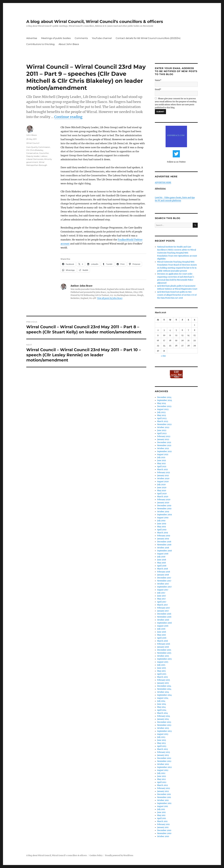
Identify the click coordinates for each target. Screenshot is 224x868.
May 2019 (161, 527)
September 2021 (164, 451)
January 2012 (163, 791)
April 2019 (162, 530)
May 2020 (162, 491)
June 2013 (161, 740)
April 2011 (162, 818)
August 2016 (163, 626)
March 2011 (162, 821)
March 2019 (163, 533)
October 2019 (163, 512)
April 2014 (162, 710)
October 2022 (163, 427)
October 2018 (163, 548)
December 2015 (164, 650)
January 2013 (163, 755)
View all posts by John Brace (110, 298)
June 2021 (162, 460)
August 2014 (163, 698)
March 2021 (162, 470)
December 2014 (164, 686)
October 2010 (163, 836)
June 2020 (162, 488)
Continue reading (68, 117)
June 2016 (162, 632)
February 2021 (164, 473)
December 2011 (164, 794)
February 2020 (164, 500)
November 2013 (164, 725)
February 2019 (164, 536)
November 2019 (164, 509)
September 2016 (164, 623)
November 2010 (164, 833)
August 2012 (163, 770)
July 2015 (161, 665)
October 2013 (163, 728)
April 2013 (162, 746)
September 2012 (164, 767)
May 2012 (161, 779)
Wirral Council (33, 143)
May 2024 (162, 403)
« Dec (163, 356)
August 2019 (163, 518)
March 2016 (163, 641)
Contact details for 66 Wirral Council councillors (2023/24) (148, 38)
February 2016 (164, 644)
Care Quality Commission (38, 147)
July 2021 (161, 457)
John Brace (31, 135)
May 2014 (161, 707)
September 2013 (164, 731)
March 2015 (162, 677)
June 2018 (162, 560)
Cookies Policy (96, 855)
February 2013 (163, 752)
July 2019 (161, 521)
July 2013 (161, 737)
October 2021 (163, 448)
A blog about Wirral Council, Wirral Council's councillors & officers (95, 21)
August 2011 (163, 806)
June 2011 (161, 812)
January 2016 (163, 647)
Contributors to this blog (40, 44)
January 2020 (163, 503)
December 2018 (164, 542)
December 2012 (164, 758)
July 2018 (161, 557)
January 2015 (163, 683)
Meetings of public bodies (56, 38)
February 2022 (164, 436)
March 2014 (162, 713)
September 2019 (164, 515)
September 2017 (164, 587)
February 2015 (164, 680)
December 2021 (164, 442)
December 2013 (164, 722)
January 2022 (163, 439)
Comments (81, 38)
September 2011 (164, 803)
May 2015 (161, 671)
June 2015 (162, 668)
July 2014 (161, 701)
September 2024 (165, 400)
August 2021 (163, 454)
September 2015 (164, 659)
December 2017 (164, 578)
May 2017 (161, 599)
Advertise (32, 38)
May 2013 (161, 743)
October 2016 (163, 620)
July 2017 (161, 593)
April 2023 (162, 418)
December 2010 (164, 830)
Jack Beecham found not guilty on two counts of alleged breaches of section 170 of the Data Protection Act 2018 (177, 295)
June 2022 (162, 430)
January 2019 (163, 539)
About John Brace (69, 44)
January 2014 (163, 719)
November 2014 (164, 689)
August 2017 (163, 590)
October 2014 (163, 692)
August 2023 (163, 409)
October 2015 (163, 656)
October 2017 (163, 584)
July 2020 (161, 485)
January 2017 (163, 611)
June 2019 (162, 524)
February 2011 (163, 824)
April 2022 (162, 433)
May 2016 (161, 635)
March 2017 (162, 605)
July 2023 (161, 412)
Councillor (44, 153)
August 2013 (163, 734)
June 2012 (162, 776)
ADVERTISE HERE (163, 183)
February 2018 (164, 572)
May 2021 (161, 464)
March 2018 (162, 569)
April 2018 (162, 566)
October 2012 (163, 764)
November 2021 (164, 445)
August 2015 (163, 662)
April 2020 (162, 494)
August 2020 (163, 482)
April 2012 (162, 782)
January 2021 (163, 476)
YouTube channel (102, 38)
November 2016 (164, 617)
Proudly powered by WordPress (119, 855)
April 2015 (162, 674)
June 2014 (162, 704)
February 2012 (164, 788)
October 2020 (163, 479)
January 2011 (163, 827)
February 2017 (164, 608)
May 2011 (161, 815)
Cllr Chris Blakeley (35, 150)
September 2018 (164, 551)
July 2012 (161, 773)
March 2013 (162, 749)
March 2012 (162, 785)
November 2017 (164, 581)
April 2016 (162, 638)
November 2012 (164, 761)
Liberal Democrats (35, 159)
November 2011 (164, 797)
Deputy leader (33, 156)
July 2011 (161, 809)
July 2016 (161, 629)
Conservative (32, 153)
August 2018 (163, 554)
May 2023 (161, 415)
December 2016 (164, 614)
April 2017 (162, 602)
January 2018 (163, 575)
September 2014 (164, 695)
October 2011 (163, 800)
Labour (44, 156)
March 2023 (163, 421)
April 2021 (162, 467)
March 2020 (163, 497)
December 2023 (164, 406)
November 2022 (164, 424)
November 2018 (164, 545)
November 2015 (164, 653)
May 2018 (161, 563)
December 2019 (164, 506)
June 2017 (162, 596)
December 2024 (164, 397)
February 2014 (164, 716)
